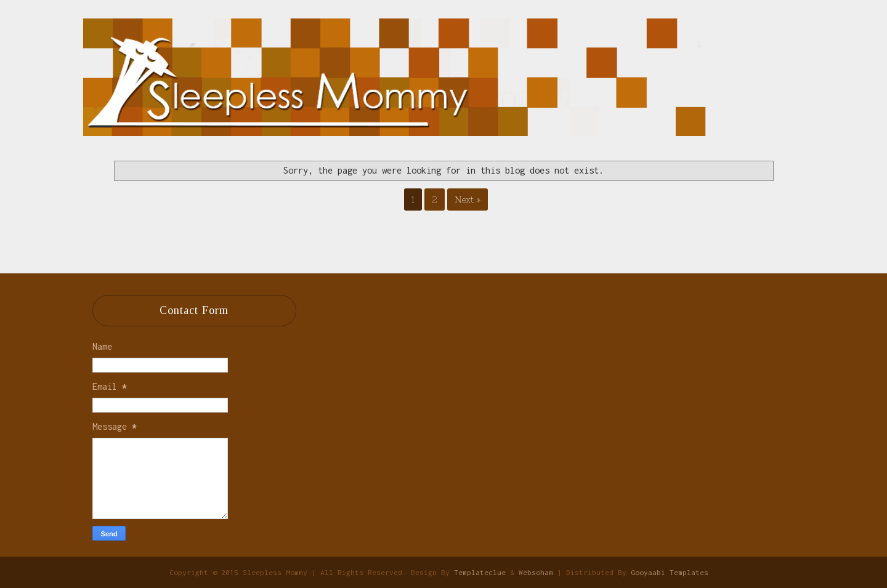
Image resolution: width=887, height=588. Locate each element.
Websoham (536, 572)
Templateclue (480, 572)
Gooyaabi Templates (670, 572)
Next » (468, 199)
